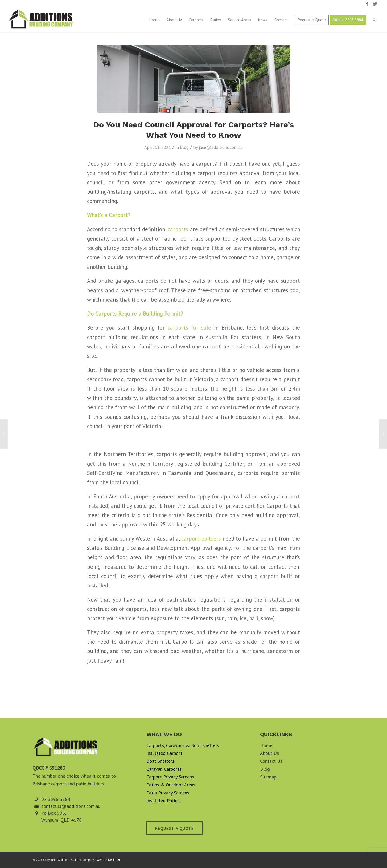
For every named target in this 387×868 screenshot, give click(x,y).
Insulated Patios (163, 800)
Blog (184, 147)
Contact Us (271, 761)
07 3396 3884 (56, 799)
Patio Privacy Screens (168, 793)
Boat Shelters (160, 761)
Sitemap (268, 777)
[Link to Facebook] (367, 4)
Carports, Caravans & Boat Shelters (183, 745)
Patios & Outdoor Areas (171, 785)
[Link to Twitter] (375, 4)
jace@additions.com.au (221, 147)
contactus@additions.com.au (71, 806)
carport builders (202, 539)
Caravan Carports (164, 769)
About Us (269, 753)
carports (178, 229)
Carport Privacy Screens (170, 777)
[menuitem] (154, 20)
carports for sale (189, 328)
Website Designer (108, 860)
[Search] (374, 20)
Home (266, 745)
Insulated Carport (164, 753)
